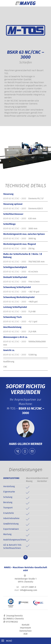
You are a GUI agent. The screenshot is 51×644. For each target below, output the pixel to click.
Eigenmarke (9, 492)
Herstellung (9, 486)
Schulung (8, 497)
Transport (8, 508)
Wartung (7, 534)
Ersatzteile (9, 513)
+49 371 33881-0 (26, 587)
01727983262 (11, 622)
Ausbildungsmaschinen (15, 540)
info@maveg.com (28, 590)
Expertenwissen (11, 529)
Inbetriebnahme (11, 518)
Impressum (26, 628)
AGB (26, 634)
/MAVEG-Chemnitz (14, 619)
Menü (7, 641)
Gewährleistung (11, 524)
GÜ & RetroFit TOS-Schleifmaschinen (13, 546)
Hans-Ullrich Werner (26, 444)
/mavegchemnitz (13, 616)
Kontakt (26, 625)
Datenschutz (26, 631)
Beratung (8, 502)
